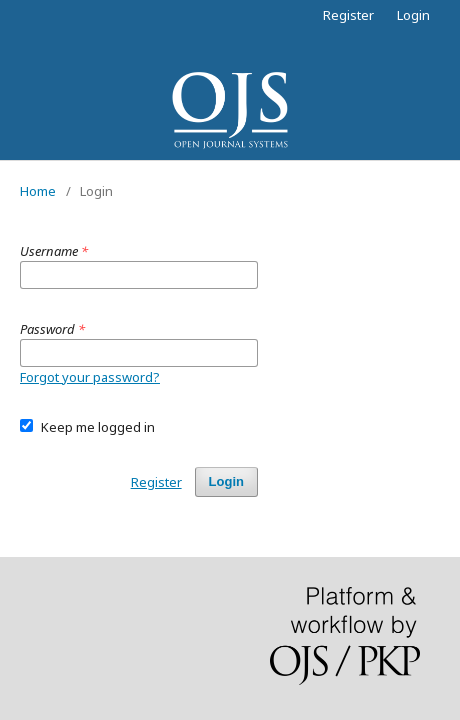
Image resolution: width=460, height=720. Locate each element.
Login (413, 15)
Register (348, 15)
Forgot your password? (90, 377)
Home (38, 191)
